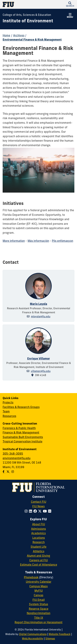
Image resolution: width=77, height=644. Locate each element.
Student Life (38, 547)
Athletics (39, 552)
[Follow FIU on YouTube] (46, 512)
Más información (38, 241)
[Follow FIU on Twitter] (41, 512)
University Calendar (39, 582)
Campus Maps (38, 587)
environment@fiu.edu (17, 458)
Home (6, 36)
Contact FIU (39, 502)
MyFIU (39, 591)
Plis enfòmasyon (62, 241)
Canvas (38, 596)
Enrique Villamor (39, 359)
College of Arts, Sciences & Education (27, 15)
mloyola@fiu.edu (41, 317)
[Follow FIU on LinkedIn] (31, 512)
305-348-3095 (13, 454)
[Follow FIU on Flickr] (50, 512)
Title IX (39, 618)
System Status (38, 604)
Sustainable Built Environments (23, 437)
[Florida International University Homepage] (21, 4)
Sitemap (50, 639)
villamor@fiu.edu (41, 371)
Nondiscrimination (38, 613)
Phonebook (31, 578)
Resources (9, 416)
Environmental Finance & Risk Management (32, 40)
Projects (8, 403)
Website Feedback (60, 634)
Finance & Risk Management (21, 433)
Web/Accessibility (33, 639)
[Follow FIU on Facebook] (36, 512)
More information (14, 241)
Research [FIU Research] (39, 542)
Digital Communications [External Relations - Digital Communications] (33, 634)
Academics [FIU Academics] (38, 533)
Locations (39, 538)
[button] (70, 4)
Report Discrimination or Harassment (38, 623)
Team (6, 412)
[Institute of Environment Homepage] (28, 21)
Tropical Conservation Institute (23, 442)
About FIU (39, 525)
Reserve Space (39, 609)
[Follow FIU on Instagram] (27, 512)
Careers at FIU (39, 561)
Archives (19, 36)
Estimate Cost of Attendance (39, 565)
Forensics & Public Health (19, 428)
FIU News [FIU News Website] (38, 507)
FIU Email (39, 600)
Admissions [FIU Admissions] (38, 529)
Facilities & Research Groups (21, 407)
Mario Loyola (38, 304)
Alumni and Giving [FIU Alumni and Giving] (38, 556)
